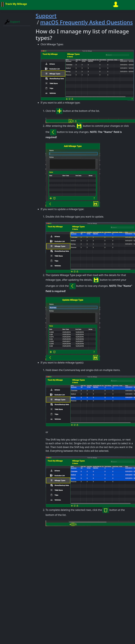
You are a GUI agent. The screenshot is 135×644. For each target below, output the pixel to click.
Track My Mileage (13, 4)
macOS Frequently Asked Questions (86, 22)
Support (12, 22)
